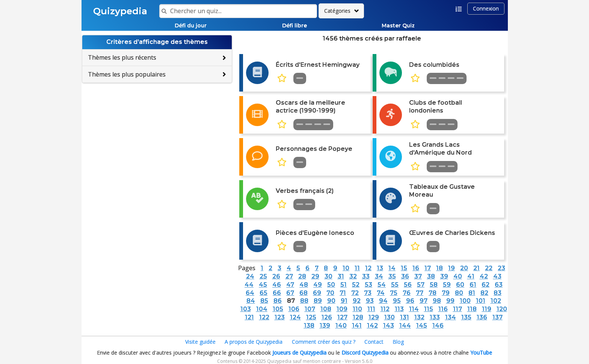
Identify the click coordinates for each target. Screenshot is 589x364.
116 (443, 309)
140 (341, 326)
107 (310, 309)
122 (264, 317)
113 (399, 309)
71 (343, 293)
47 (290, 285)
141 (357, 326)
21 (476, 268)
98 (437, 301)
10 (346, 268)
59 (447, 285)
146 (438, 326)
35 (392, 276)
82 (484, 293)
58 (434, 285)
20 (464, 268)
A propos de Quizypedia (254, 342)
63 (499, 285)
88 (304, 301)
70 (330, 293)
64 (250, 293)
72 (355, 293)
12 (368, 268)
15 (404, 268)
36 (405, 276)
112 (385, 309)
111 (371, 309)
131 (405, 317)
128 (358, 317)
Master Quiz (398, 26)
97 (424, 301)
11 (357, 268)
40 (458, 276)
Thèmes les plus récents (122, 57)
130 (390, 317)
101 (481, 301)
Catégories (337, 11)
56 (408, 285)
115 (429, 309)
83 (498, 293)
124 (295, 317)
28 (302, 276)
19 (452, 268)
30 (328, 276)
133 (435, 317)
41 (471, 276)
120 (502, 309)
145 (422, 326)
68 (304, 293)
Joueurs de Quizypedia (299, 353)
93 (370, 301)
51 (344, 285)
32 (353, 276)
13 (380, 268)
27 (289, 276)
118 (472, 309)
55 (395, 285)
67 (290, 293)
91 (344, 301)
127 (342, 317)
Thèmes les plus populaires (127, 74)
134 (451, 317)
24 (250, 276)
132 (419, 317)
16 (416, 268)
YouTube (481, 353)
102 (496, 301)
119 (487, 309)
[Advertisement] (157, 137)
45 (263, 285)
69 (317, 293)
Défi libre (294, 26)
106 (294, 309)
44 (249, 285)
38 (431, 276)
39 (444, 276)
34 (379, 276)
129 (374, 317)
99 (450, 301)
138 (309, 326)
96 (410, 301)
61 (473, 285)
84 (251, 301)
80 (459, 293)
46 (277, 285)
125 (311, 317)
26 (276, 276)
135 (466, 317)
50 (331, 285)
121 (249, 317)
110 (357, 309)
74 (381, 293)
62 (486, 285)
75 (394, 293)
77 (420, 293)
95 (397, 301)
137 (498, 317)
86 (278, 301)
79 (446, 293)
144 (405, 326)
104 (262, 309)
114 (414, 309)
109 (342, 309)
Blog (398, 342)
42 (484, 276)
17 (428, 268)
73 (368, 293)
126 (327, 317)
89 (318, 301)
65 (264, 293)
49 (318, 285)
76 (407, 293)
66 (277, 293)
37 (418, 276)
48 (304, 285)
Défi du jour (191, 26)
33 (366, 276)
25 (263, 276)
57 (421, 285)
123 (280, 317)
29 (315, 276)
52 (356, 285)
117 (458, 309)
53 (369, 285)
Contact (374, 342)
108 (326, 309)
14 (392, 268)
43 (497, 276)
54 (382, 285)
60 (460, 285)
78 (433, 293)
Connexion (486, 8)
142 (372, 326)
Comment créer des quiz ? (324, 342)
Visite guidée (200, 342)
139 (325, 326)
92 (357, 301)
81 (472, 293)
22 (489, 268)
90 (331, 301)
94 (383, 301)
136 (482, 317)
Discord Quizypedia (365, 353)
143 (389, 326)
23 (501, 268)
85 (264, 301)
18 (439, 268)
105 (278, 309)
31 (341, 276)
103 (246, 309)
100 (465, 301)
